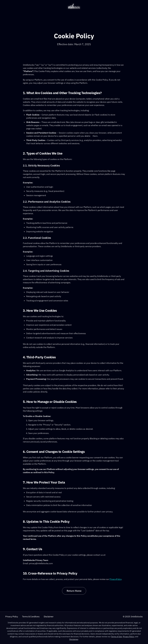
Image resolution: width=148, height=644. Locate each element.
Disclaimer (49, 616)
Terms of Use (116, 637)
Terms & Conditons (31, 616)
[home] (74, 6)
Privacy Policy (12, 616)
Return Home (74, 591)
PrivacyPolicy (116, 579)
